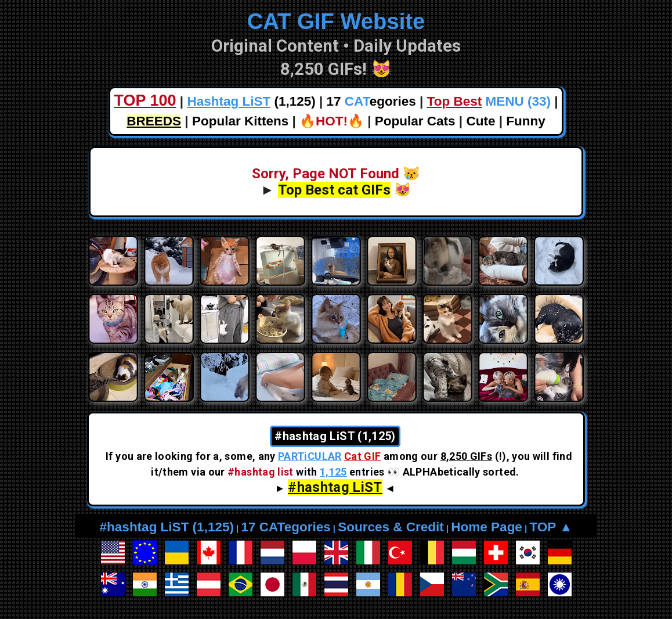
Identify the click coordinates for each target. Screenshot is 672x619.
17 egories (371, 101)
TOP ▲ (551, 527)
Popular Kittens (240, 121)
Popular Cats (415, 121)
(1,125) (251, 101)
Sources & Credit (391, 527)
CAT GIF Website (336, 21)
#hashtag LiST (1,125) (167, 527)
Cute (480, 121)
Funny (526, 121)
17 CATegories (286, 527)
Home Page (487, 527)
